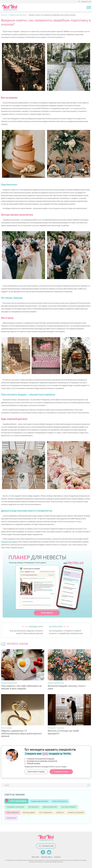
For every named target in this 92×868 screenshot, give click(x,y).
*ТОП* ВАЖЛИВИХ (18, 801)
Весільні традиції (7, 728)
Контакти (57, 857)
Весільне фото (33, 807)
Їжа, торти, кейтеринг (69, 807)
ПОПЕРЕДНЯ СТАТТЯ (36, 627)
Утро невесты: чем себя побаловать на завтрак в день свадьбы (21, 687)
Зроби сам (60, 813)
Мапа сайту (35, 857)
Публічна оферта (47, 857)
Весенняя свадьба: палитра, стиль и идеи (67, 687)
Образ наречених (13, 813)
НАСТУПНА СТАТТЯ (56, 627)
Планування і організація (56, 728)
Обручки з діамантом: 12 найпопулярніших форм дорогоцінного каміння (21, 733)
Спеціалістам (11, 818)
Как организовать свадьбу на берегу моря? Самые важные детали (26, 632)
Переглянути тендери (36, 772)
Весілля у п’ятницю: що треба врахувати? (63, 732)
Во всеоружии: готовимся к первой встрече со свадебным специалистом (66, 632)
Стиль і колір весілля (60, 801)
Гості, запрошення (46, 813)
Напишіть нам (86, 2)
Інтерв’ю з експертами (76, 813)
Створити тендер (61, 772)
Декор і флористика (50, 807)
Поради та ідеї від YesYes (9, 683)
